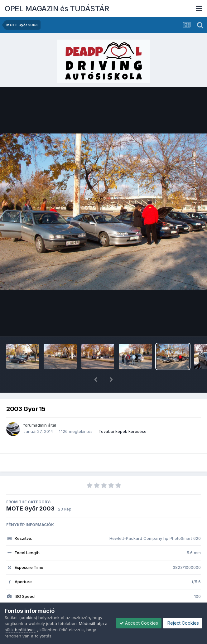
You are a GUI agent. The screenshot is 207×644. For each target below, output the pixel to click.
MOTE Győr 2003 (30, 492)
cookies (28, 617)
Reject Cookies (183, 623)
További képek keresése (123, 415)
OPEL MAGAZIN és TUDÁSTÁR (57, 9)
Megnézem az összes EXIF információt (104, 598)
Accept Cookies (139, 623)
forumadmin (35, 409)
